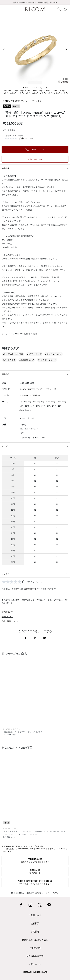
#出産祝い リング (34, 354)
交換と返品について (10, 621)
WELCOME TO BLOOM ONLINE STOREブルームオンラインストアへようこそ (35, 882)
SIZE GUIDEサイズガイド (35, 871)
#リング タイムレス (53, 354)
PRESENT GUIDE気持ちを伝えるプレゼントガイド (35, 860)
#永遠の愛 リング (27, 360)
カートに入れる (35, 150)
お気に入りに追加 (35, 159)
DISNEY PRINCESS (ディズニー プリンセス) (23, 101)
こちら (50, 270)
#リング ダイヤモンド (47, 360)
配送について (7, 612)
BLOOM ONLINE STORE (11, 846)
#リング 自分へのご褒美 (13, 354)
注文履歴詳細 (31, 589)
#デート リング (9, 360)
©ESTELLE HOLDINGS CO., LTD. (35, 972)
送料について (7, 617)
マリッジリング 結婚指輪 (30, 395)
